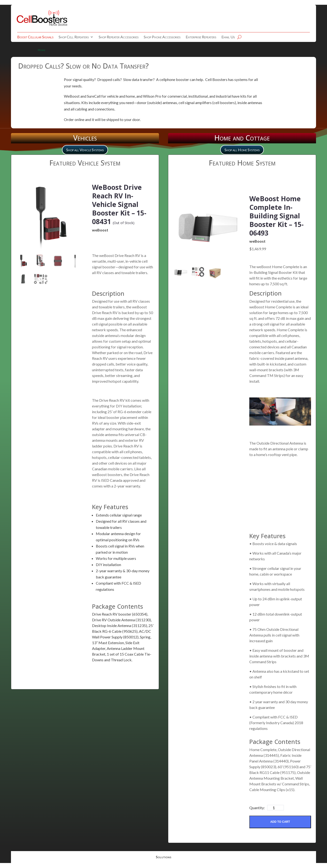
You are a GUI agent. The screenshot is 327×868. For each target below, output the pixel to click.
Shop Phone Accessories (162, 37)
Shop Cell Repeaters (74, 37)
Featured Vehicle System (85, 163)
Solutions (164, 857)
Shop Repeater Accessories (119, 37)
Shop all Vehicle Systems (85, 150)
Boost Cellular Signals (35, 37)
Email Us (228, 37)
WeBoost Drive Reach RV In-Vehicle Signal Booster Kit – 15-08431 (122, 204)
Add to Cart (280, 822)
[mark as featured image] (23, 262)
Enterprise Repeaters (201, 37)
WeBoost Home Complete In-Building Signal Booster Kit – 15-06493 (279, 215)
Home (42, 50)
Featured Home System (242, 163)
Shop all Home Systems (242, 150)
